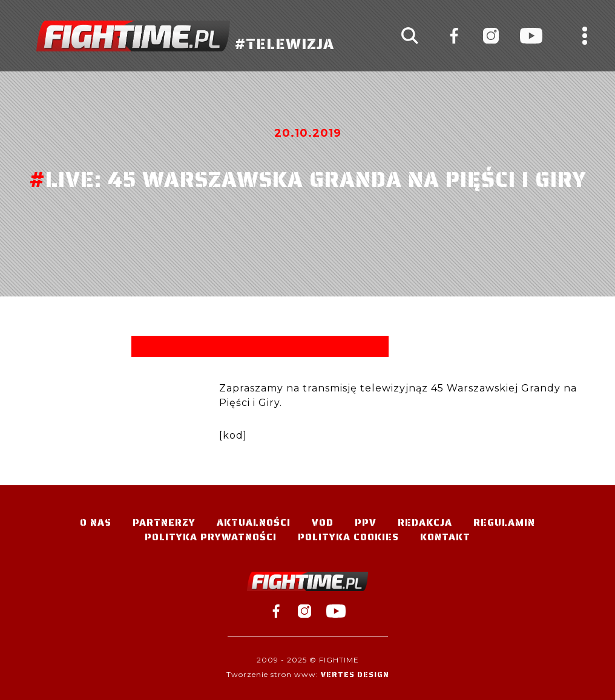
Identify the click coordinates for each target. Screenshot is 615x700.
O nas (96, 522)
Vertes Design (355, 674)
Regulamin (504, 522)
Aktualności (254, 522)
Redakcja (425, 522)
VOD (323, 522)
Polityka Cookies (348, 537)
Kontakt (445, 537)
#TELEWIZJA (185, 36)
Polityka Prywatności (211, 537)
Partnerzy (164, 522)
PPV (366, 522)
